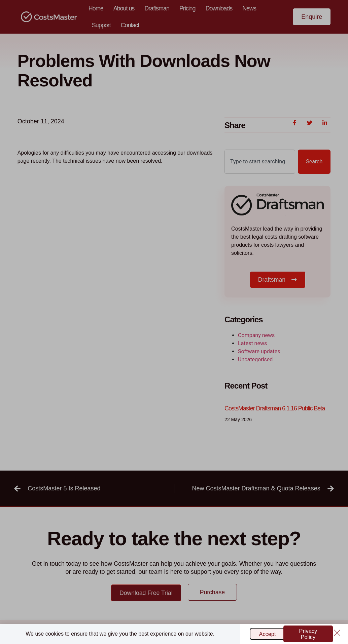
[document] (174, 322)
